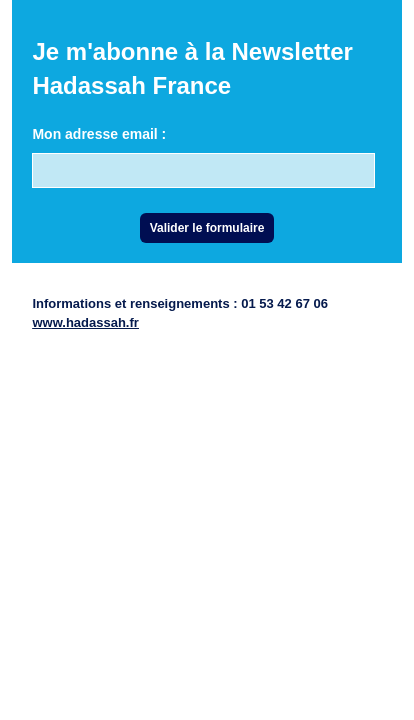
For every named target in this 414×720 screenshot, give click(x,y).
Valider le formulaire (207, 228)
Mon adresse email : (99, 134)
